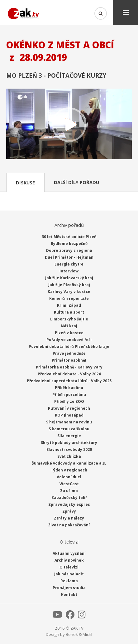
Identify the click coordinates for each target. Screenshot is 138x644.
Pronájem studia (69, 588)
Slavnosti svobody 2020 (69, 449)
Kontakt (69, 595)
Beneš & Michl (79, 634)
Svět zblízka (69, 456)
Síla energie (69, 436)
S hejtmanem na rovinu (69, 422)
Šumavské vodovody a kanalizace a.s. (69, 463)
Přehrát (69, 125)
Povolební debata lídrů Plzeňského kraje (69, 346)
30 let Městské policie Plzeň (69, 237)
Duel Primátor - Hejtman (69, 257)
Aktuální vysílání (69, 553)
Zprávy (69, 511)
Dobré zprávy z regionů (69, 250)
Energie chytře (69, 264)
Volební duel (69, 477)
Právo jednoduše (69, 353)
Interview (69, 271)
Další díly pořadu (76, 182)
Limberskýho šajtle (69, 319)
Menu (126, 12)
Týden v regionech (69, 470)
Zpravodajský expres (69, 504)
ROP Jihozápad (69, 415)
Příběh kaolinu (69, 388)
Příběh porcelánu (69, 395)
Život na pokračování (69, 525)
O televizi (69, 567)
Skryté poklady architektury (69, 443)
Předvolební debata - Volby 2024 (69, 374)
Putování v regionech (69, 408)
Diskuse (25, 183)
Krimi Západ (69, 305)
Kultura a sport (69, 312)
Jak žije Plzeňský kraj (69, 285)
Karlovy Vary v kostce (69, 292)
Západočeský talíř (69, 498)
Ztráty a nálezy (69, 518)
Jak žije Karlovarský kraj (69, 278)
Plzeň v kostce (69, 333)
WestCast (69, 484)
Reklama (69, 581)
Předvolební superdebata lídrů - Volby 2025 (69, 381)
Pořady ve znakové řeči (69, 340)
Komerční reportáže (69, 298)
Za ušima (69, 491)
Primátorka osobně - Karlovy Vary (69, 367)
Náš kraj (69, 326)
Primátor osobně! (69, 360)
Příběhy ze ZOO (69, 401)
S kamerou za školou (69, 429)
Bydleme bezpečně (69, 244)
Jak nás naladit (69, 574)
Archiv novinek (69, 560)
